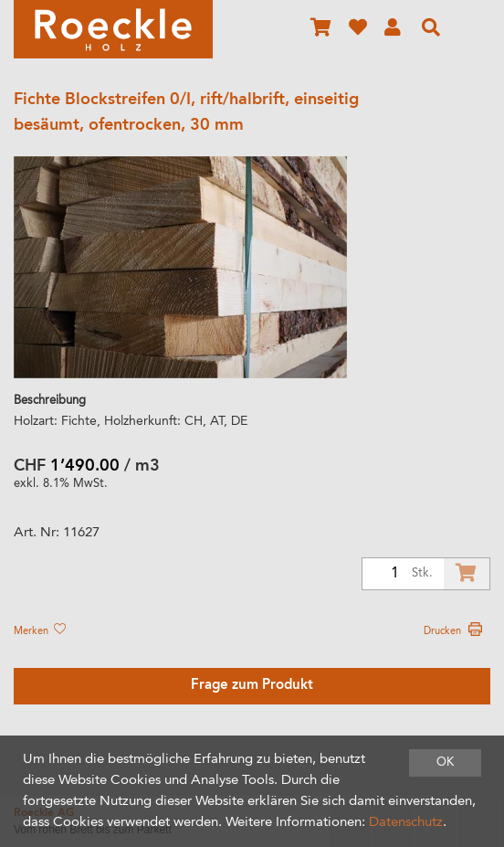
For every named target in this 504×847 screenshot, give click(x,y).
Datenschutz (406, 823)
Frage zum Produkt (252, 686)
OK (445, 762)
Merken (39, 631)
